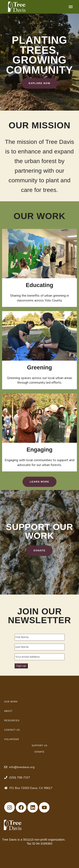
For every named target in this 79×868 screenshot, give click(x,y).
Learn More (39, 482)
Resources (12, 721)
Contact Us (12, 730)
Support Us (39, 746)
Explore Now (39, 83)
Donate (39, 550)
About (8, 711)
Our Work (11, 702)
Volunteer (12, 739)
